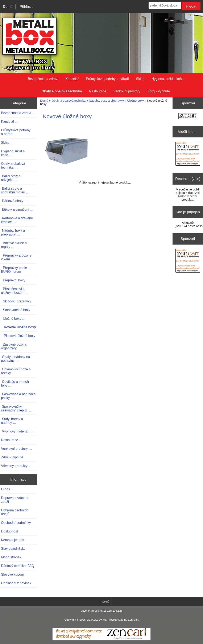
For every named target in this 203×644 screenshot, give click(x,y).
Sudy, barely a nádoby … (12, 421)
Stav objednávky (13, 549)
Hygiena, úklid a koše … (13, 153)
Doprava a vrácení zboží (15, 500)
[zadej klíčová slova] (165, 5)
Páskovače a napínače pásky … (18, 396)
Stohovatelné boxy (16, 310)
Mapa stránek (11, 557)
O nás (5, 489)
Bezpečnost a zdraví (43, 79)
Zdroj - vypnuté (159, 91)
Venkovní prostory (127, 91)
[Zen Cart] (101, 639)
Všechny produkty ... (16, 466)
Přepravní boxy (13, 280)
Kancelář (72, 79)
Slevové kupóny (13, 574)
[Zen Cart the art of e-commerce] (188, 116)
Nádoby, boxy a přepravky (106, 101)
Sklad (140, 79)
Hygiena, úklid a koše (167, 79)
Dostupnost (9, 531)
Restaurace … (12, 440)
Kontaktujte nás (13, 540)
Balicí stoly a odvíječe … (11, 178)
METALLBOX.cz (96, 620)
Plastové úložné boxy (18, 336)
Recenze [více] (188, 179)
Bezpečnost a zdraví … (18, 113)
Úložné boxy (135, 101)
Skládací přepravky (16, 301)
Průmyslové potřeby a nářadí (107, 79)
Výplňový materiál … (17, 431)
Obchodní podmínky (16, 523)
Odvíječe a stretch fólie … (15, 384)
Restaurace (98, 91)
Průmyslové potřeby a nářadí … (16, 132)
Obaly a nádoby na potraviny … (15, 359)
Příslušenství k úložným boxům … (15, 291)
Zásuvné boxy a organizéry (14, 346)
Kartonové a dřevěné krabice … (17, 220)
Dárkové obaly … (14, 201)
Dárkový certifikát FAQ (18, 566)
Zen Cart (133, 620)
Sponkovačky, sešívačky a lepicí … (17, 408)
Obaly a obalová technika (69, 101)
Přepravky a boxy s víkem (16, 257)
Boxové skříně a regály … (14, 245)
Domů (8, 7)
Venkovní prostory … (16, 449)
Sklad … (7, 143)
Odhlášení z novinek (16, 583)
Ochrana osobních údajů (15, 512)
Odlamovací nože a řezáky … (16, 371)
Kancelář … (10, 122)
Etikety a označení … (17, 210)
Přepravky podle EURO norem (14, 270)
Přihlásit (26, 7)
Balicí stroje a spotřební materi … (15, 190)
